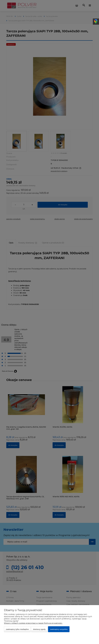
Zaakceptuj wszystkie (59, 629)
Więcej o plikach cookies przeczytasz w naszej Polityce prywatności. (33, 623)
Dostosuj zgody (39, 629)
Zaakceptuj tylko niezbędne (17, 629)
